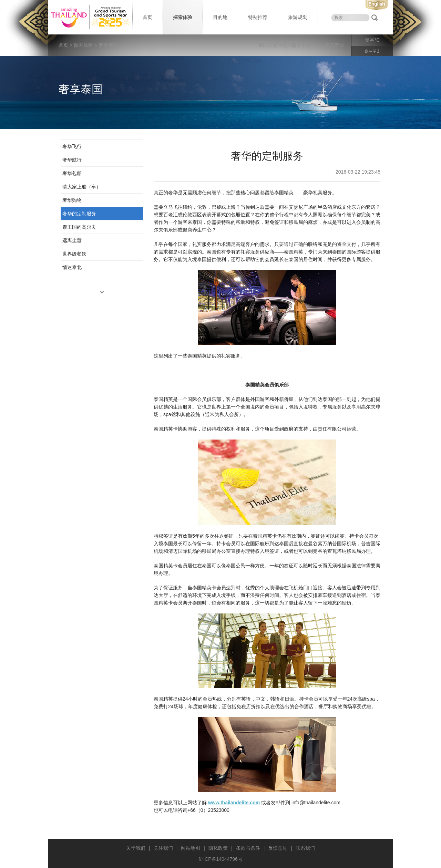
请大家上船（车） (82, 187)
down (102, 292)
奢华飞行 (72, 146)
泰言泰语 (335, 45)
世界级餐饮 (74, 254)
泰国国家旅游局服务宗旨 (285, 45)
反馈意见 (278, 848)
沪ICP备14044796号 (220, 859)
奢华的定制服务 (79, 214)
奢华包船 (72, 173)
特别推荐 (258, 17)
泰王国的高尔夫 (79, 227)
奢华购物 (72, 200)
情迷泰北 (72, 267)
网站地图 (191, 848)
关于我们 (136, 848)
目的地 (220, 17)
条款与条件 (248, 848)
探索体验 (183, 17)
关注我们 (163, 848)
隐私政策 (218, 848)
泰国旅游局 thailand (90, 17)
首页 (147, 17)
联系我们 (305, 848)
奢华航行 (72, 160)
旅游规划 (298, 17)
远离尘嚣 (72, 240)
